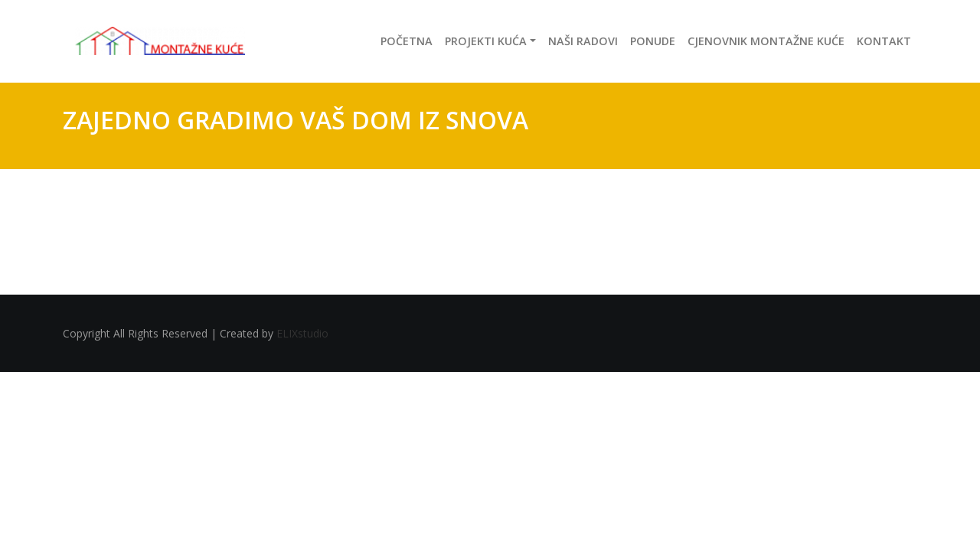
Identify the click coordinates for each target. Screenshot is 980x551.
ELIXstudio (302, 333)
